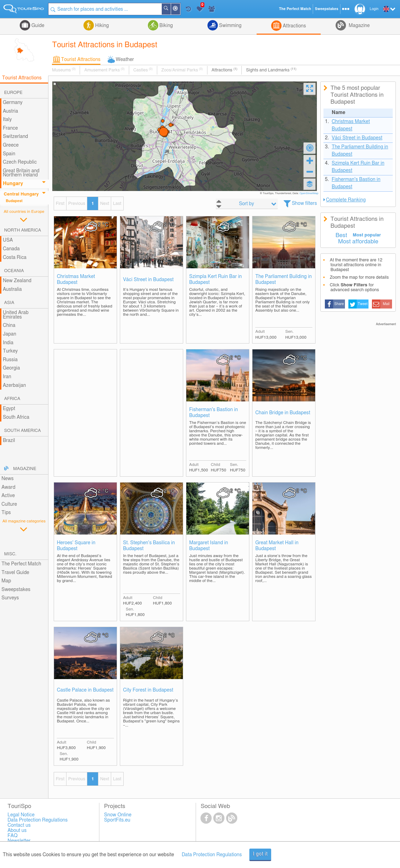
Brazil (9, 441)
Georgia (11, 368)
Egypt (9, 409)
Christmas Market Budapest (76, 280)
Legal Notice (21, 815)
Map (6, 581)
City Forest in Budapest (148, 690)
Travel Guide (15, 573)
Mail (386, 304)
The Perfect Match (21, 564)
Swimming (230, 26)
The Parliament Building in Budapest (283, 280)
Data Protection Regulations (212, 855)
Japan (10, 334)
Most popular (367, 235)
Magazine (358, 26)
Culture (9, 504)
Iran (7, 377)
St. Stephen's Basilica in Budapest (149, 546)
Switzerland (15, 137)
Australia (12, 289)
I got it (260, 854)
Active (8, 496)
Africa (12, 399)
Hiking (101, 26)
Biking (166, 26)
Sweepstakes (16, 590)
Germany (13, 103)
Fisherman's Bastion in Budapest (214, 413)
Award (8, 487)
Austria (10, 111)
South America (23, 431)
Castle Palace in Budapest (85, 690)
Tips (6, 513)
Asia (9, 303)
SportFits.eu (117, 820)
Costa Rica (15, 258)
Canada (11, 249)
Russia (10, 360)
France (10, 128)
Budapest (14, 201)
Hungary (13, 184)
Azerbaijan (14, 385)
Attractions (294, 26)
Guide (37, 26)
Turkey (10, 351)
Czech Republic (20, 162)
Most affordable (358, 242)
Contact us (19, 825)
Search (170, 9)
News (7, 479)
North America (23, 230)
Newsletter (19, 841)
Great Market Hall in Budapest (277, 546)
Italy (7, 120)
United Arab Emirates (16, 315)
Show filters (305, 203)
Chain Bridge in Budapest (283, 413)
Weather (125, 60)
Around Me (180, 10)
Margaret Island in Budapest (208, 546)
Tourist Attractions (81, 60)
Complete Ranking (346, 200)
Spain (9, 154)
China (9, 325)
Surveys (10, 598)
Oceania (14, 271)
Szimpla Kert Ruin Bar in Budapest (215, 280)
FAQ (13, 836)
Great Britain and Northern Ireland (21, 173)
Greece (11, 145)
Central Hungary (21, 194)
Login (374, 9)
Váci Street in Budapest (148, 280)
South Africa (16, 417)
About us (17, 831)
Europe (13, 93)
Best (341, 235)
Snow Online (118, 815)
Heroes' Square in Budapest (76, 546)
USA (8, 240)
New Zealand (17, 281)
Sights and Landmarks (271, 70)
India (8, 343)
